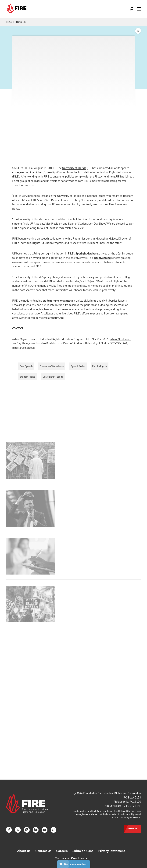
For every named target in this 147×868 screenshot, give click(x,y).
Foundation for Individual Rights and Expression (112, 793)
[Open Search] (132, 9)
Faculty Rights (100, 366)
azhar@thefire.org (121, 339)
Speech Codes (78, 366)
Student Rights (28, 377)
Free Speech (26, 366)
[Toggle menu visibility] (139, 9)
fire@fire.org (113, 806)
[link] (16, 9)
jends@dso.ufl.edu (23, 348)
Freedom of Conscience (52, 366)
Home (9, 22)
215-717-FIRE (133, 806)
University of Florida (53, 377)
